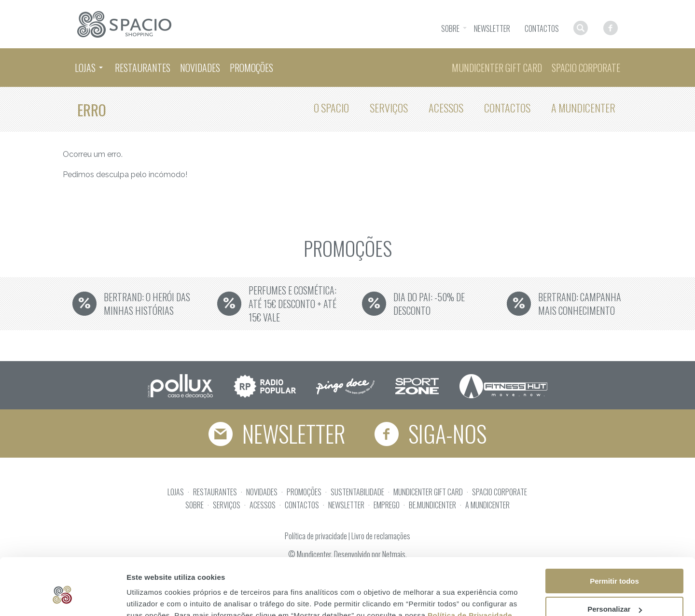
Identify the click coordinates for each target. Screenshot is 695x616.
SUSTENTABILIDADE (357, 492)
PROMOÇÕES (304, 492)
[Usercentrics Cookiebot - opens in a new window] (63, 597)
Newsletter (276, 434)
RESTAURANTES (215, 492)
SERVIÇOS (227, 505)
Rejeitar (614, 592)
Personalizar (615, 564)
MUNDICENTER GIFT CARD (428, 492)
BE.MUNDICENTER (432, 505)
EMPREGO (387, 505)
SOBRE (195, 505)
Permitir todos (614, 536)
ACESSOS (263, 505)
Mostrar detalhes (156, 596)
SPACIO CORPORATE (500, 492)
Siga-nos (431, 434)
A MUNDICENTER (487, 505)
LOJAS (176, 492)
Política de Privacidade (470, 570)
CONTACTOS (302, 505)
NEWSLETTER (346, 505)
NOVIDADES (262, 492)
